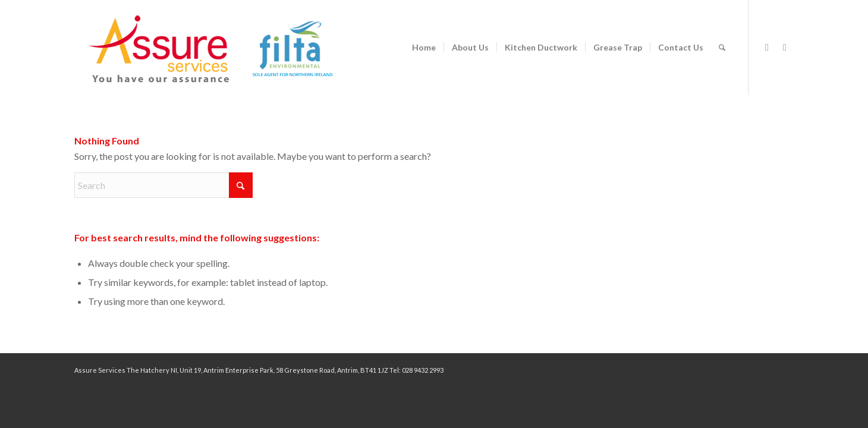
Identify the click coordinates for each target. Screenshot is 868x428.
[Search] (722, 48)
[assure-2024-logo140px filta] (223, 48)
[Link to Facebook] (767, 47)
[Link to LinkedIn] (785, 47)
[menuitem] (424, 48)
